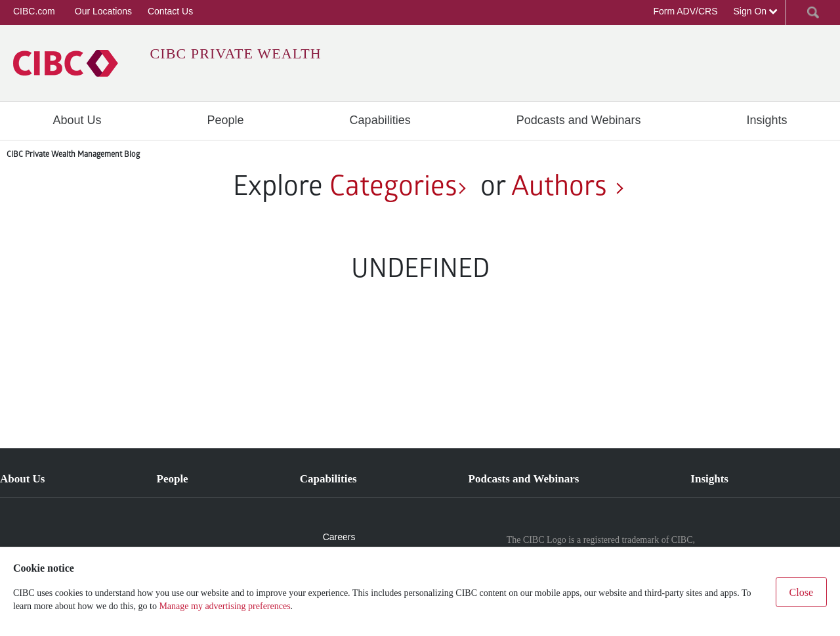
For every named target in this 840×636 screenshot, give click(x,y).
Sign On (756, 11)
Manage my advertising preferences (224, 606)
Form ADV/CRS (685, 11)
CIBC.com (34, 11)
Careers (339, 537)
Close (801, 592)
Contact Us (170, 11)
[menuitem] (77, 120)
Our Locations (103, 11)
